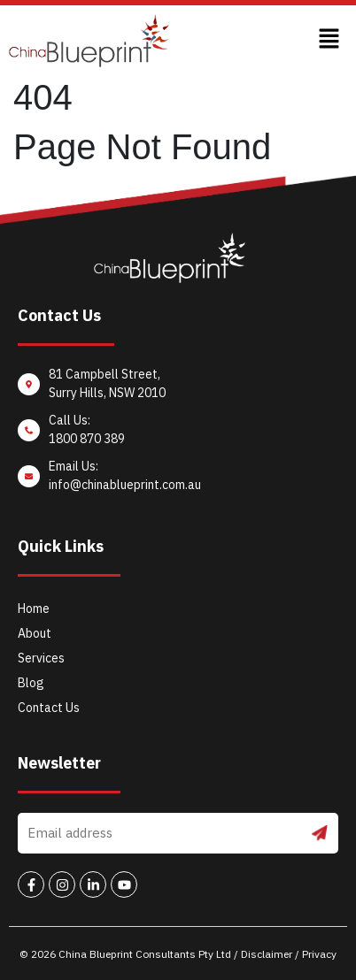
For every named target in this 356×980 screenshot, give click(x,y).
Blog (31, 683)
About (35, 633)
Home (34, 609)
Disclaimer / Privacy (289, 954)
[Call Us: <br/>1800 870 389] (178, 434)
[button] (329, 41)
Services (41, 658)
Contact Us (49, 708)
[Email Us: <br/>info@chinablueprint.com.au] (178, 480)
